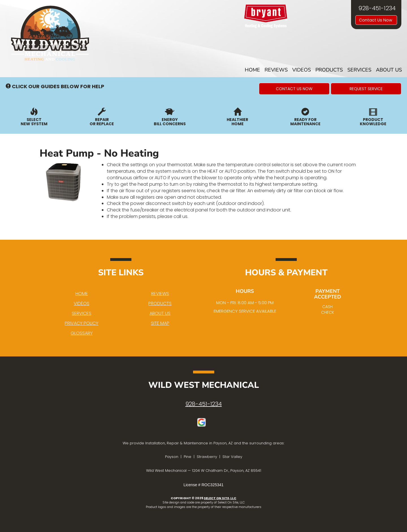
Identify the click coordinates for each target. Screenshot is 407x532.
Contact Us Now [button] (376, 20)
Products (329, 70)
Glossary (82, 333)
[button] (294, 89)
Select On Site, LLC (220, 498)
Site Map (160, 323)
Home (252, 70)
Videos (302, 70)
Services (359, 70)
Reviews (276, 70)
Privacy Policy (82, 323)
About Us (389, 70)
